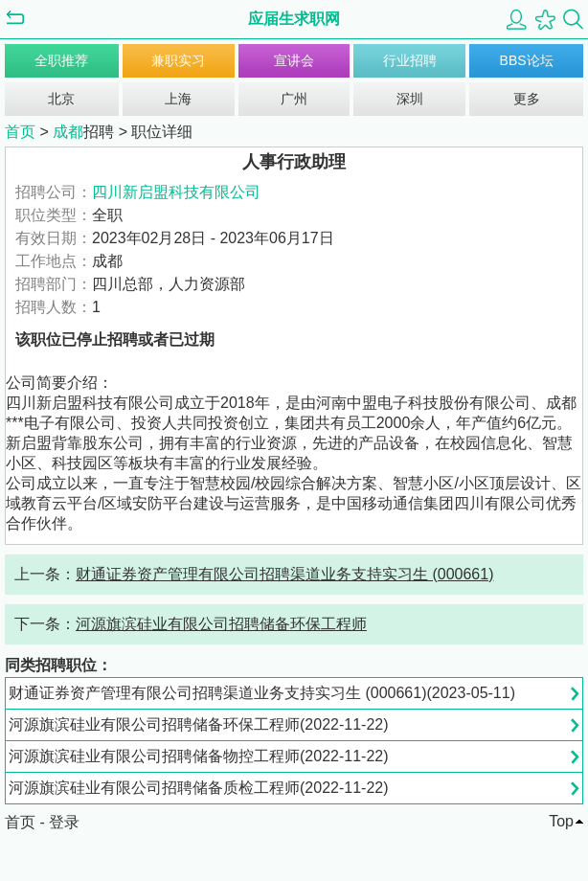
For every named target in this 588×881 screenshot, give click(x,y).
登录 (64, 822)
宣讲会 (294, 60)
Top (561, 821)
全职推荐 (61, 60)
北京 (61, 99)
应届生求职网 (294, 19)
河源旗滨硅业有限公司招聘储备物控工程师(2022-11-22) (199, 756)
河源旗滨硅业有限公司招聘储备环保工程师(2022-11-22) (199, 724)
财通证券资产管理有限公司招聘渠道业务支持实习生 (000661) (285, 574)
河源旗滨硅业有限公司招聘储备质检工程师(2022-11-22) (199, 788)
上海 (178, 99)
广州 (294, 99)
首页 (20, 132)
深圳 (410, 99)
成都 (68, 132)
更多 (527, 99)
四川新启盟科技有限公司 (176, 192)
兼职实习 (178, 60)
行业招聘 (410, 60)
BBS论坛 (527, 60)
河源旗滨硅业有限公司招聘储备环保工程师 (221, 624)
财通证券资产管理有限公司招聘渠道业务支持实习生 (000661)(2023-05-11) (262, 693)
